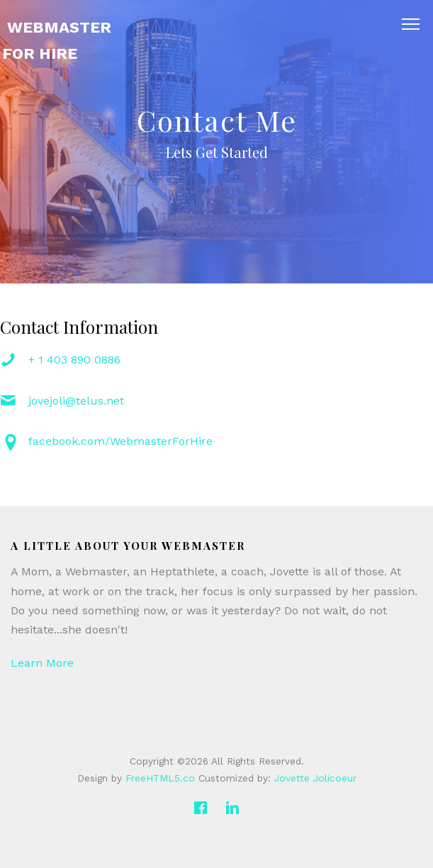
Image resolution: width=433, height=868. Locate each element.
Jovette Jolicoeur (315, 778)
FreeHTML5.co (160, 778)
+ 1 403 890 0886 (74, 360)
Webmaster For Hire (57, 40)
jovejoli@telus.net (76, 401)
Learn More (42, 663)
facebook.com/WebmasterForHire (120, 441)
